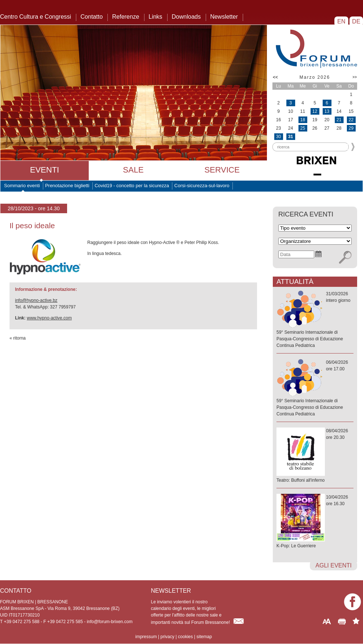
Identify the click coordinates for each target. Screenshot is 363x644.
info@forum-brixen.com (110, 622)
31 (291, 137)
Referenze (126, 17)
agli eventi (333, 565)
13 (327, 111)
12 (315, 111)
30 (278, 137)
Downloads (186, 17)
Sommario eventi (22, 186)
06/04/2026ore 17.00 (315, 388)
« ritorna (18, 338)
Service (222, 170)
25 (303, 128)
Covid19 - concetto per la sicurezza (132, 186)
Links (155, 17)
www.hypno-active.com (49, 318)
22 (351, 120)
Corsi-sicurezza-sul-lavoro (202, 186)
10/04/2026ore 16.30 (315, 522)
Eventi (45, 170)
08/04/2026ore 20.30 (315, 456)
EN (341, 21)
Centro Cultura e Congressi (36, 17)
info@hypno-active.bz (36, 300)
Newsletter (224, 17)
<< (275, 77)
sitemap (204, 637)
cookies (185, 637)
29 (351, 128)
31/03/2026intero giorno (315, 320)
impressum (146, 637)
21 (339, 120)
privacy (167, 637)
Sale (133, 170)
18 (303, 120)
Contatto (92, 17)
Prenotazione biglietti (67, 186)
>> (355, 77)
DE (356, 21)
